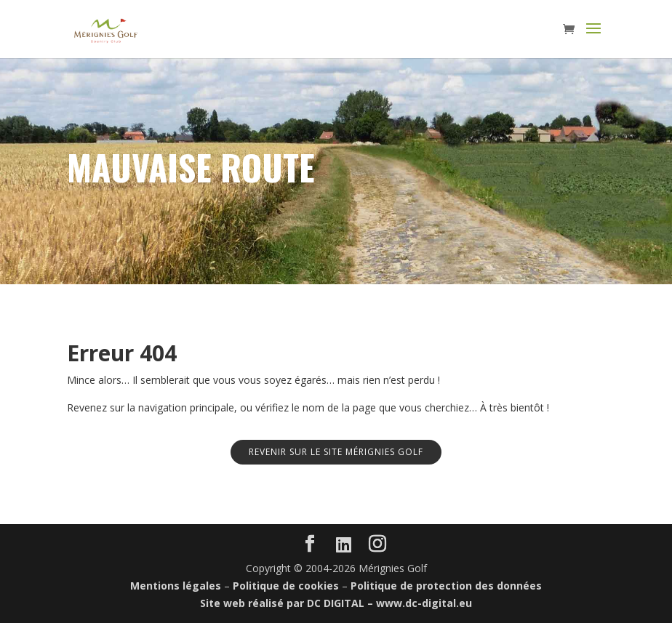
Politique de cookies (286, 586)
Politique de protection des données (446, 586)
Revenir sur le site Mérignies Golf (336, 452)
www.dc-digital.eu (424, 603)
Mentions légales (176, 586)
